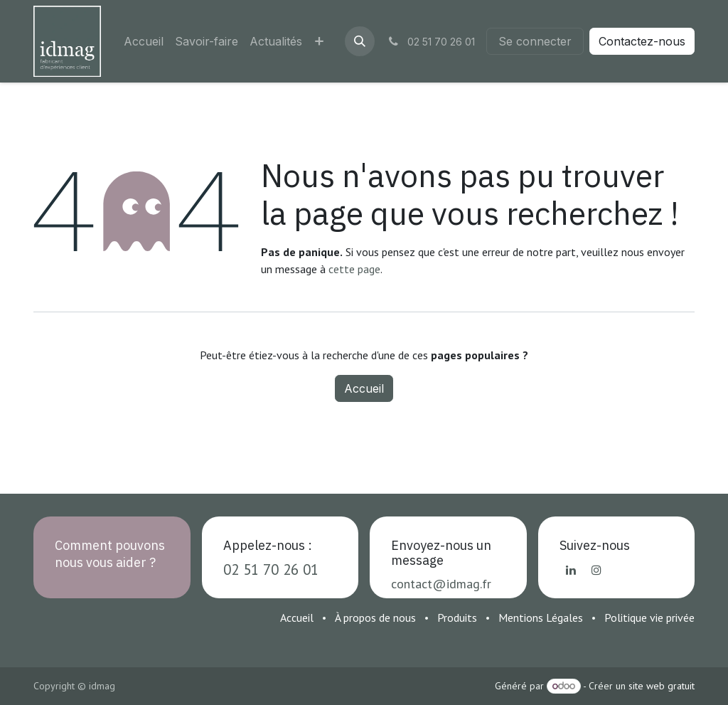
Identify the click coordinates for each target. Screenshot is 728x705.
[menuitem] (144, 41)
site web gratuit (662, 686)
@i (441, 584)
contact (412, 584)
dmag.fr (470, 584)
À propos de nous (375, 617)
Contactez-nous (642, 41)
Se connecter (535, 41)
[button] (360, 41)
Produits (457, 617)
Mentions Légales (541, 617)
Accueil (364, 388)
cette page (354, 269)
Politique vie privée (649, 617)
